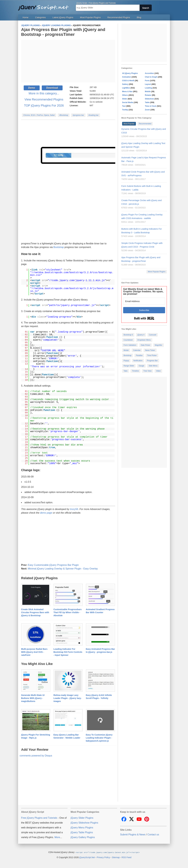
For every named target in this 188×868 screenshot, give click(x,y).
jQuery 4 (141, 335)
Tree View (147, 371)
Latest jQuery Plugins (63, 17)
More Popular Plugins (157, 272)
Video (158, 371)
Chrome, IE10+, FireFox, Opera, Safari (39, 115)
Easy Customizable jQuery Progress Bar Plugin (53, 565)
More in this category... (44, 93)
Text (124, 106)
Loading (148, 88)
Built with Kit (144, 318)
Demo (32, 88)
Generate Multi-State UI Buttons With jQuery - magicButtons (33, 698)
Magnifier (158, 345)
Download (52, 88)
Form (147, 81)
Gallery (125, 84)
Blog (139, 17)
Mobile (148, 92)
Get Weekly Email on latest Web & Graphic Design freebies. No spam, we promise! (143, 291)
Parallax (139, 355)
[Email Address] (144, 301)
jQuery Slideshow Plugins (84, 823)
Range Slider (129, 366)
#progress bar (78, 115)
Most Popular (129, 124)
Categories (41, 17)
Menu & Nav (127, 92)
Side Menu (153, 366)
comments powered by (36, 756)
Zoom (147, 110)
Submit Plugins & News (133, 835)
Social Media (128, 102)
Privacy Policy (103, 857)
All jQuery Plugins (130, 73)
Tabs (126, 371)
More (57, 837)
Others (125, 95)
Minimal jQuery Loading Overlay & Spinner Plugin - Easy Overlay (63, 569)
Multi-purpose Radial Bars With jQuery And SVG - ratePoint (34, 652)
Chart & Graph (151, 77)
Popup (126, 361)
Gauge (141, 366)
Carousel (153, 335)
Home (26, 17)
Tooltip (125, 110)
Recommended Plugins (119, 17)
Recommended (145, 124)
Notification (138, 361)
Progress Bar (152, 361)
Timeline (135, 371)
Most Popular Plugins (90, 17)
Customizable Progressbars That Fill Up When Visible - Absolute (68, 612)
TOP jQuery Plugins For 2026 (44, 105)
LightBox (126, 88)
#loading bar (94, 115)
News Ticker (150, 350)
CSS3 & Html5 (128, 81)
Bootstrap (59, 247)
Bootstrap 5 (128, 335)
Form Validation (130, 345)
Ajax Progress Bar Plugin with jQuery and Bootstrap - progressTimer (63, 32)
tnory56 (74, 509)
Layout (148, 84)
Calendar (137, 350)
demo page (46, 513)
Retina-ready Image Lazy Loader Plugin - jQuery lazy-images (68, 698)
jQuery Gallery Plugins (83, 837)
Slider (125, 99)
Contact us (153, 835)
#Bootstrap (64, 115)
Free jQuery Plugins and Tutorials (45, 6)
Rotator (148, 95)
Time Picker (152, 355)
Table (147, 102)
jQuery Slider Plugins (82, 818)
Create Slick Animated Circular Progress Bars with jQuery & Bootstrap (35, 612)
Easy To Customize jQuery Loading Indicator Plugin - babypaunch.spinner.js (99, 738)
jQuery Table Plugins (82, 832)
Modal (126, 350)
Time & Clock (151, 106)
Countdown (128, 340)
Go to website (96, 102)
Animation (127, 77)
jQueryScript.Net (87, 857)
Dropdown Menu (144, 340)
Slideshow (149, 99)
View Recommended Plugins (44, 99)
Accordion (149, 73)
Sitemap (116, 857)
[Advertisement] (68, 61)
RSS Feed (126, 857)
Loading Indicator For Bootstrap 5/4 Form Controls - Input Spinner (68, 652)
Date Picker (145, 345)
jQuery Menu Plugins (82, 828)
